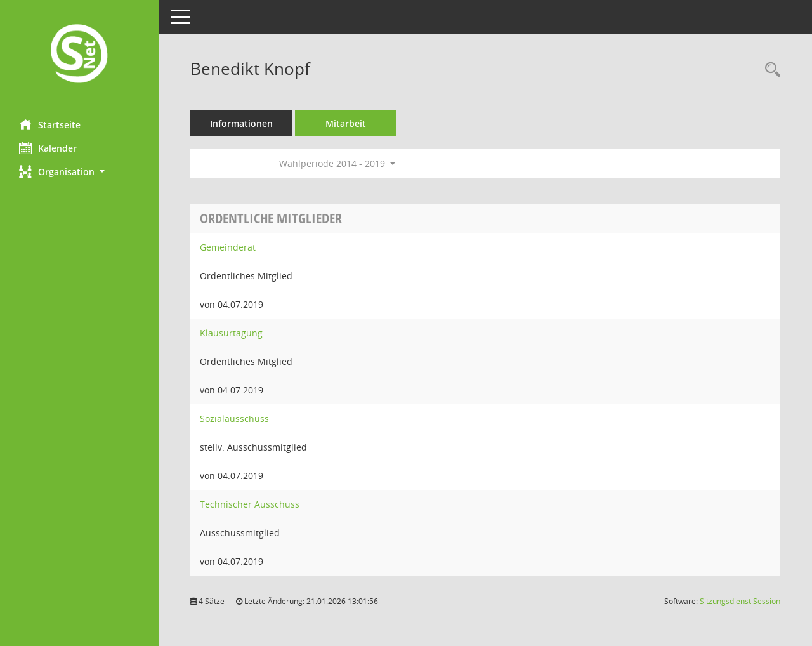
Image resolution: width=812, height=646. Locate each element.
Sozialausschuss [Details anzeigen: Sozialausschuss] (234, 419)
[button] (79, 172)
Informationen (241, 123)
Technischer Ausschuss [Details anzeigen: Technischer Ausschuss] (250, 504)
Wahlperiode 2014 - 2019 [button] (337, 163)
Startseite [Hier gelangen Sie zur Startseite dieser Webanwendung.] (50, 124)
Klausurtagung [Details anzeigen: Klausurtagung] (231, 333)
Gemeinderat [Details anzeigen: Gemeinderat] (228, 247)
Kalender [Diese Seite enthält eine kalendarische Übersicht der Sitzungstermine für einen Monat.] (48, 148)
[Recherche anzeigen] (769, 70)
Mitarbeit (346, 123)
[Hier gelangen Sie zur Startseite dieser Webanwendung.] (79, 55)
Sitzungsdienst (740, 601)
